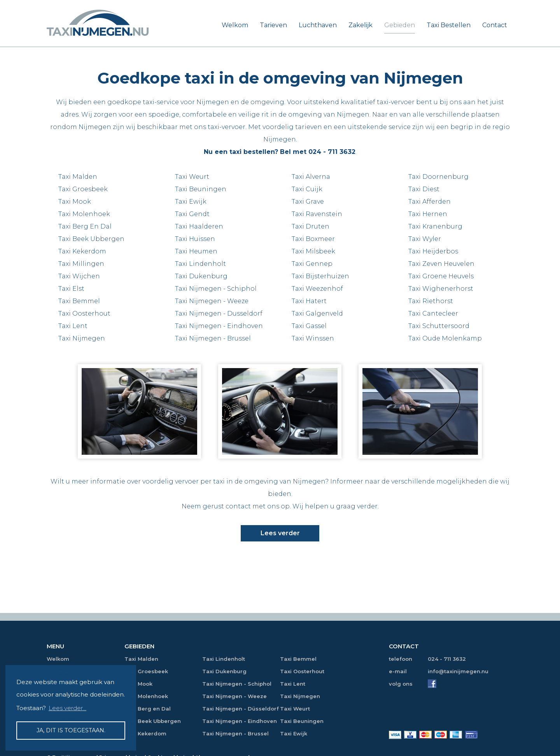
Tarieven (273, 25)
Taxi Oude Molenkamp (445, 338)
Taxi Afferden (430, 202)
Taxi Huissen (195, 239)
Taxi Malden (78, 177)
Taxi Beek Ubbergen (91, 239)
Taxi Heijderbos (433, 251)
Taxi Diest (424, 189)
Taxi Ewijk (191, 202)
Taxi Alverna (311, 177)
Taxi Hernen (428, 214)
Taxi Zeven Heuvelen (441, 264)
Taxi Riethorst (431, 301)
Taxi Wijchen (79, 276)
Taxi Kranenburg (435, 226)
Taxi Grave (308, 202)
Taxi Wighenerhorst (441, 289)
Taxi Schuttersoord (439, 326)
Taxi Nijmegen (82, 338)
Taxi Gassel (309, 326)
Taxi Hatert (309, 301)
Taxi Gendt (192, 214)
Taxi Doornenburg (438, 177)
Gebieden (400, 25)
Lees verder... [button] (67, 708)
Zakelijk (360, 25)
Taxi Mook (75, 202)
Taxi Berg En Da (84, 226)
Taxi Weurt (192, 177)
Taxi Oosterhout (84, 313)
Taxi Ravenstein (317, 214)
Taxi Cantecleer (433, 313)
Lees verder (280, 533)
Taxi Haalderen (199, 226)
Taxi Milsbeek (313, 251)
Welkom (235, 25)
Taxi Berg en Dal (148, 709)
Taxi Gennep (312, 264)
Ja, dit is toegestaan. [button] (71, 730)
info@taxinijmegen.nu (458, 671)
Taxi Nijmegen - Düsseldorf (241, 709)
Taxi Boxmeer (313, 239)
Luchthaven (318, 25)
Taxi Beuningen (201, 189)
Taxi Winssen (313, 338)
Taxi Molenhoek (84, 214)
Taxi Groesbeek (83, 189)
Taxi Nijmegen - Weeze (212, 301)
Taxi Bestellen (449, 25)
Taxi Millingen (81, 264)
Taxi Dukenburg (201, 276)
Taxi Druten (311, 226)
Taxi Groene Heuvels (441, 276)
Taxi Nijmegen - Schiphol (216, 289)
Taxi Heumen (196, 251)
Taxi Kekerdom (82, 251)
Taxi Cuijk (307, 189)
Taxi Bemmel (79, 301)
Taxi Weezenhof (317, 289)
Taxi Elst (71, 289)
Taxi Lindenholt (200, 264)
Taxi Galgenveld (317, 313)
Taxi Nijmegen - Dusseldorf (219, 313)
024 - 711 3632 (332, 152)
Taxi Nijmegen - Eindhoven (219, 326)
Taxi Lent (73, 326)
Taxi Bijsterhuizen (320, 276)
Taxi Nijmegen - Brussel (213, 338)
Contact (495, 25)
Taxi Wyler (425, 239)
